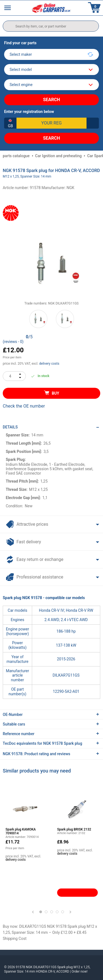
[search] (51, 26)
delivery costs (49, 364)
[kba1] (51, 123)
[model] (51, 70)
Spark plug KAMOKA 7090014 (21, 831)
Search (52, 100)
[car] (51, 85)
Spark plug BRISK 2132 (74, 829)
